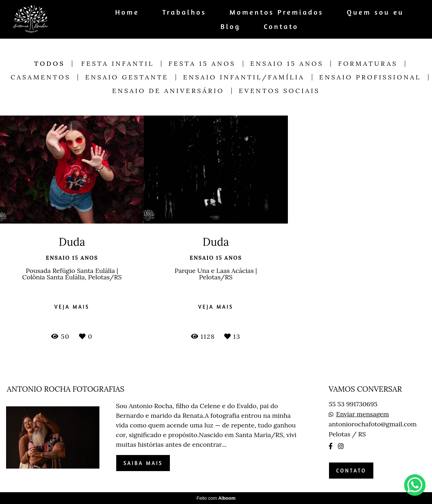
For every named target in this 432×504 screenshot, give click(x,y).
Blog (231, 26)
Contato (281, 26)
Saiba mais (143, 463)
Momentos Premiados (277, 12)
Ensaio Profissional (370, 77)
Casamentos (41, 77)
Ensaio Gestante (127, 77)
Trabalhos (184, 12)
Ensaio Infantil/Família (244, 77)
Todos (49, 64)
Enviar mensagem (363, 414)
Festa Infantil (117, 64)
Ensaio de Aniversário (168, 91)
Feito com (216, 498)
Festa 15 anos (202, 64)
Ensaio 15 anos (287, 64)
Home (127, 12)
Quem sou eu (375, 12)
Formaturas (368, 64)
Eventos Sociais (279, 91)
